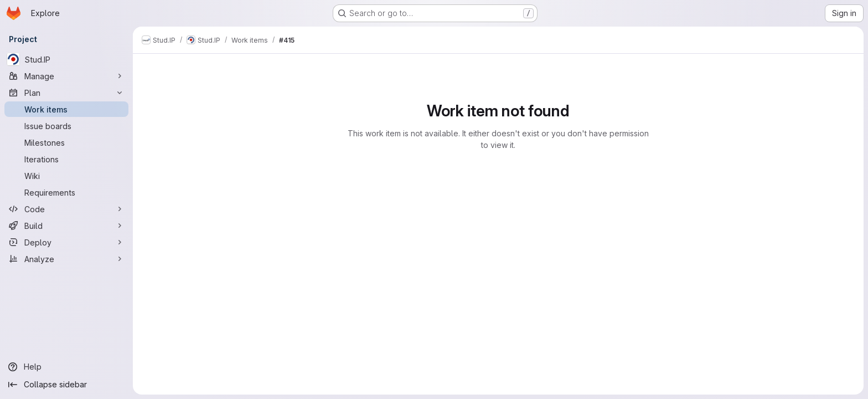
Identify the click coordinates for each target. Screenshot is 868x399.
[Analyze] (66, 259)
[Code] (66, 209)
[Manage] (66, 76)
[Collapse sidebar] (66, 385)
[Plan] (66, 93)
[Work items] (66, 109)
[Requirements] (66, 192)
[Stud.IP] (66, 59)
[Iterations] (66, 159)
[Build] (66, 226)
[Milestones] (66, 142)
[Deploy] (66, 242)
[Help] (66, 367)
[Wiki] (66, 176)
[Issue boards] (66, 126)
